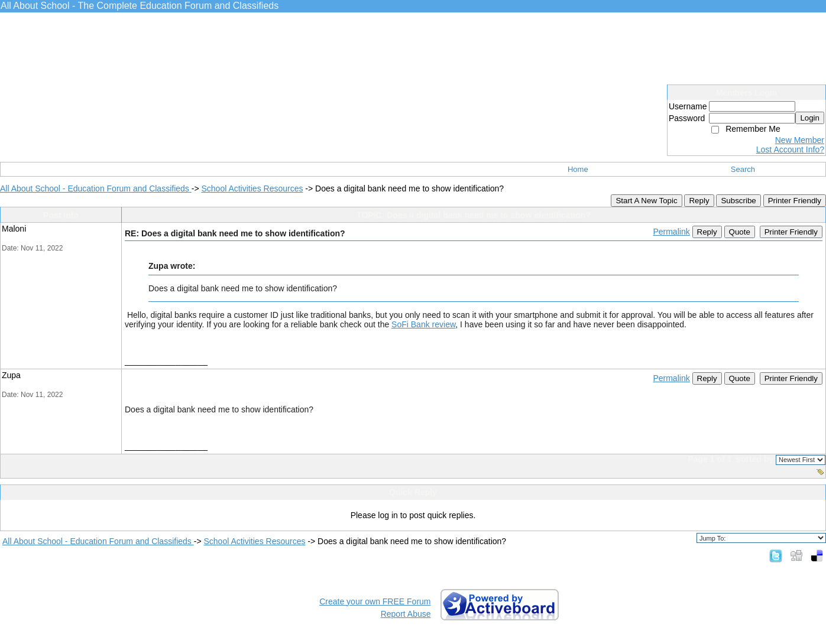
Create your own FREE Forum (375, 601)
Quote (740, 232)
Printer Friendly (795, 201)
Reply (699, 201)
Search (743, 169)
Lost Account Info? (790, 149)
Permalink (671, 232)
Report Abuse (406, 614)
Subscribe (738, 201)
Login (810, 118)
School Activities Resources (252, 188)
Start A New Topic (646, 201)
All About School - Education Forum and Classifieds (96, 188)
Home (578, 169)
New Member (800, 140)
